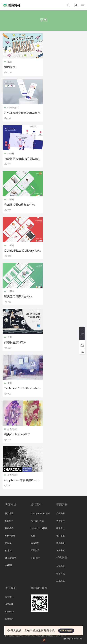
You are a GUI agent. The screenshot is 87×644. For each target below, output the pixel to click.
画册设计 (60, 528)
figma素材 (10, 536)
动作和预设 (13, 429)
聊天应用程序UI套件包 (18, 297)
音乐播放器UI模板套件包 (20, 205)
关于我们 (9, 597)
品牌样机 (60, 581)
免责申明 (9, 604)
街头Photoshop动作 (17, 434)
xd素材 (11, 154)
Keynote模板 (37, 521)
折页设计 (60, 521)
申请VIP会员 (66, 631)
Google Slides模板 (40, 513)
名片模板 (60, 536)
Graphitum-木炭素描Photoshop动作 (22, 480)
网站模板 (9, 528)
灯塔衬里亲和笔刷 (15, 343)
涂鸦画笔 (10, 67)
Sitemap (10, 612)
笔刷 (9, 62)
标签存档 (9, 619)
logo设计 (35, 558)
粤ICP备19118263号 (73, 639)
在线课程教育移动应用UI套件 (22, 113)
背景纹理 (35, 550)
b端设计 (9, 521)
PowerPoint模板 (39, 528)
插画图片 (35, 543)
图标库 (8, 543)
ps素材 (8, 550)
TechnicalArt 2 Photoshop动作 (22, 389)
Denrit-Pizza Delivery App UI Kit (22, 251)
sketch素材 (13, 108)
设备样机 (60, 574)
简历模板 (60, 543)
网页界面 (9, 513)
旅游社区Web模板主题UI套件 (21, 159)
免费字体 (60, 550)
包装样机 (60, 566)
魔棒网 (11, 5)
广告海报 (60, 513)
